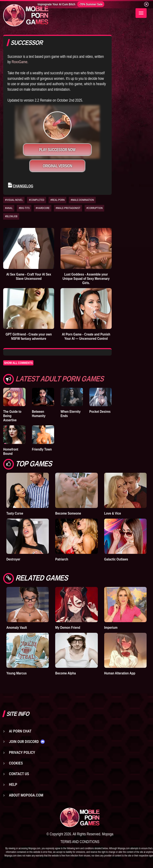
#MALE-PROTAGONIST (68, 208)
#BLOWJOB (11, 216)
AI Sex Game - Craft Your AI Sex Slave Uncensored (29, 276)
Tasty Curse (15, 513)
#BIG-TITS (24, 208)
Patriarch (62, 559)
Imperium (111, 627)
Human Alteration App (120, 673)
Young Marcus (17, 673)
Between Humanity (39, 414)
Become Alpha (65, 673)
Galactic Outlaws (116, 559)
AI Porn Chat (20, 731)
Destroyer (13, 559)
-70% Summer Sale (91, 4)
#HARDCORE (43, 208)
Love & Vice (113, 513)
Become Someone (68, 513)
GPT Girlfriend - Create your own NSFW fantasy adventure (29, 336)
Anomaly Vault (17, 627)
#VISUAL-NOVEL (14, 200)
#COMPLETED (37, 200)
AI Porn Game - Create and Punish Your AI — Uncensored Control (86, 336)
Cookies (16, 763)
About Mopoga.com (26, 795)
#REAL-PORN (57, 200)
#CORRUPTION (95, 208)
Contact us (19, 774)
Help (13, 784)
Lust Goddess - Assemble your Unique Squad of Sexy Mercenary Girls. (86, 279)
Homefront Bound (11, 451)
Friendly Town (42, 449)
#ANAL (9, 208)
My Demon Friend (68, 627)
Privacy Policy (22, 752)
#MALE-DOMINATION (82, 200)
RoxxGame (20, 62)
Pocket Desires (100, 411)
